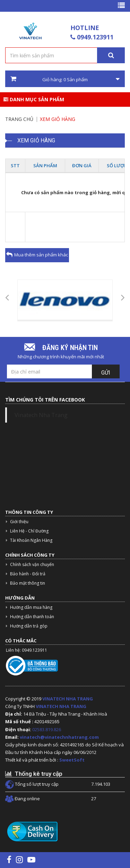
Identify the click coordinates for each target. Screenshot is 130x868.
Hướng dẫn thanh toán (32, 617)
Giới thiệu (19, 522)
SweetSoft (72, 760)
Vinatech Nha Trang (41, 415)
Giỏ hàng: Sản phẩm (65, 79)
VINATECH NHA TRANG (68, 699)
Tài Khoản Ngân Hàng (31, 540)
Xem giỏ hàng (58, 119)
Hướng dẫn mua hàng (31, 607)
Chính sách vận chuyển (32, 564)
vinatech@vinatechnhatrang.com (59, 737)
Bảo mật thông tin (28, 583)
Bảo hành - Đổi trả (28, 574)
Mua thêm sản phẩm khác (37, 255)
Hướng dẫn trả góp (29, 626)
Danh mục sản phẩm (34, 99)
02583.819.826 (47, 729)
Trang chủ (19, 119)
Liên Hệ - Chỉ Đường (29, 531)
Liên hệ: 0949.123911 (27, 650)
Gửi (106, 373)
